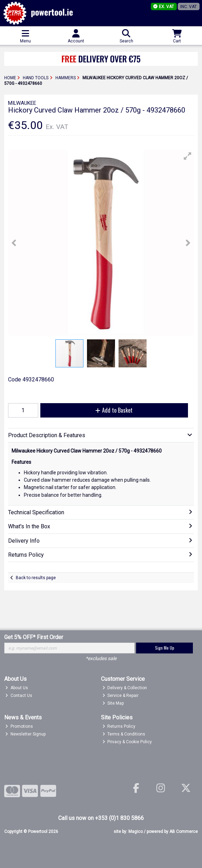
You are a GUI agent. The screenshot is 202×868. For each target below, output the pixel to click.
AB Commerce (184, 832)
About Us (17, 688)
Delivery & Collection (125, 688)
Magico (136, 832)
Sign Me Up (165, 648)
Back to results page (36, 578)
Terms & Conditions (124, 734)
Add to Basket (114, 410)
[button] (188, 156)
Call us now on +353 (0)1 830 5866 (101, 818)
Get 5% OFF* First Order (34, 637)
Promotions (19, 726)
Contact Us (19, 696)
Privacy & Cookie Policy (127, 742)
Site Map (113, 703)
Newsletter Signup (25, 734)
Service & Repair (121, 696)
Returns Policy (119, 726)
